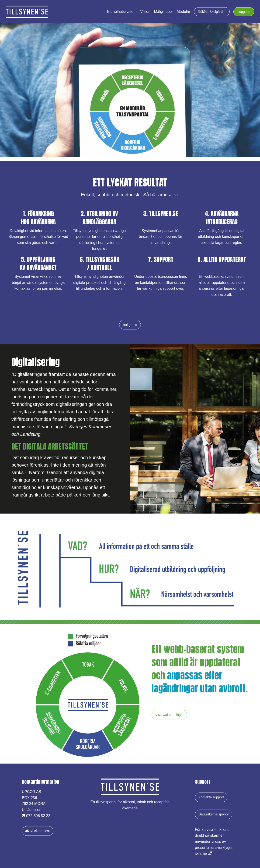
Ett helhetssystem (122, 12)
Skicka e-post (38, 831)
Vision (145, 12)
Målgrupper (164, 12)
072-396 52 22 (36, 816)
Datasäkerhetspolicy (214, 814)
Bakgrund (130, 325)
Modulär (184, 12)
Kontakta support (211, 797)
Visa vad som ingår (170, 715)
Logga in (244, 12)
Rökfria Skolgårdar (212, 12)
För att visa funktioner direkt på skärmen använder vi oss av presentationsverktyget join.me (214, 841)
